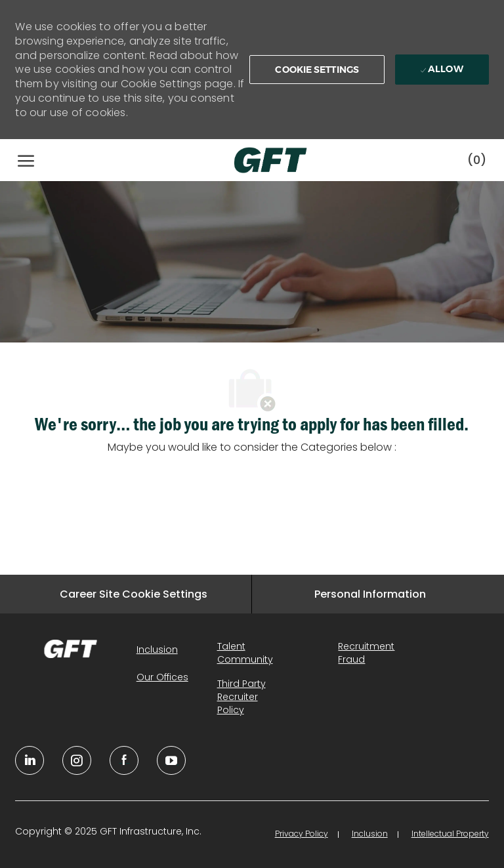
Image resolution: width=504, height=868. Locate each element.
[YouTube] (77, 760)
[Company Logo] (257, 160)
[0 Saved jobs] (477, 160)
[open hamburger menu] (26, 160)
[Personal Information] (370, 594)
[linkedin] (30, 760)
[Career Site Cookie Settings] (134, 594)
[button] (317, 70)
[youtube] (171, 760)
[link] (70, 649)
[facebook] (124, 760)
